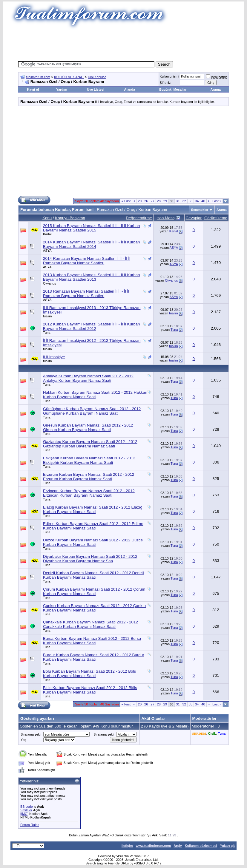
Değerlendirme (139, 218)
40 (203, 201)
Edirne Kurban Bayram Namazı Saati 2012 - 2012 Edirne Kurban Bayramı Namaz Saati (93, 526)
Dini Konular (97, 77)
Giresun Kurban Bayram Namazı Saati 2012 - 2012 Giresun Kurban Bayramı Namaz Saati (88, 427)
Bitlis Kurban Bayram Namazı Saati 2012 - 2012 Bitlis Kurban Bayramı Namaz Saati (90, 690)
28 (159, 201)
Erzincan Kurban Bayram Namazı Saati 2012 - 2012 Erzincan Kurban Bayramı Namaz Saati (89, 493)
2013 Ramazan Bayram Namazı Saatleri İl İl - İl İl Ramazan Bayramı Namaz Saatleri (86, 294)
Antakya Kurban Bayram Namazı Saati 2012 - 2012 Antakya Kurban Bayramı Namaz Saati (88, 378)
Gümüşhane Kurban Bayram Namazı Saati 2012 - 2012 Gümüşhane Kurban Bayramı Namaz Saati (92, 411)
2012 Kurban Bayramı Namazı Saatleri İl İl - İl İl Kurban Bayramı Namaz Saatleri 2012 (91, 326)
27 (152, 201)
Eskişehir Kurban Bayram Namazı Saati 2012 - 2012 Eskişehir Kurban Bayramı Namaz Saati (89, 460)
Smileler (26, 810)
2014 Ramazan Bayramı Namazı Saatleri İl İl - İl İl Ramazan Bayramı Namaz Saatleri (87, 261)
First (126, 201)
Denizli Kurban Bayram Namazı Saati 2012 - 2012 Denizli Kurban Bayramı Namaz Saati (94, 575)
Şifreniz (165, 83)
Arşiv (178, 846)
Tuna (47, 333)
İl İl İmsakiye (54, 357)
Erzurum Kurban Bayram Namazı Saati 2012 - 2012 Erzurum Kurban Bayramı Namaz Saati (89, 477)
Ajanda (129, 89)
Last (217, 201)
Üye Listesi (96, 89)
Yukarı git (227, 846)
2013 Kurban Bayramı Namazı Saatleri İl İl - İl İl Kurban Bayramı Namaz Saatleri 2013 (91, 277)
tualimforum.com (38, 77)
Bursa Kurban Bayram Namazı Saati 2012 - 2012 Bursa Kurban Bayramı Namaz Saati (92, 641)
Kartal (47, 234)
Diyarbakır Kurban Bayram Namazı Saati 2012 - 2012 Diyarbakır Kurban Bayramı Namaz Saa (90, 559)
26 (146, 201)
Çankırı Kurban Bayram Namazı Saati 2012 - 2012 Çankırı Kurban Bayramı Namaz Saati (94, 608)
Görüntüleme (216, 218)
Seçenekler (200, 210)
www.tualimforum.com (153, 846)
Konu (47, 218)
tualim (47, 316)
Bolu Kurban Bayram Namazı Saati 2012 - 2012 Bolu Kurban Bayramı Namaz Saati (90, 674)
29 (165, 201)
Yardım (62, 89)
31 (178, 201)
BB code (27, 807)
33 (191, 201)
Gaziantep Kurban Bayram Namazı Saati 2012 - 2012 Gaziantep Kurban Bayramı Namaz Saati (90, 444)
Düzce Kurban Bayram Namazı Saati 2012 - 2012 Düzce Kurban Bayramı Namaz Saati (93, 542)
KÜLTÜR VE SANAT (69, 77)
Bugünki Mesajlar (173, 89)
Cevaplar (194, 218)
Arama (216, 89)
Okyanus (49, 283)
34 (197, 201)
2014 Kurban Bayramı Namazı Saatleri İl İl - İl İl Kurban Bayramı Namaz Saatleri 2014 (91, 244)
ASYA (47, 251)
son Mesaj (167, 218)
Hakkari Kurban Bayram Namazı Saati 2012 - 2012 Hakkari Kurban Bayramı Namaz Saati (95, 395)
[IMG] (24, 814)
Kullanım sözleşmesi (201, 846)
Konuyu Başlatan (70, 218)
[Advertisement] (127, 43)
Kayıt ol (33, 89)
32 (184, 201)
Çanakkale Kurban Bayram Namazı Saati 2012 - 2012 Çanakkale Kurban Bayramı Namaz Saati (90, 624)
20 (140, 201)
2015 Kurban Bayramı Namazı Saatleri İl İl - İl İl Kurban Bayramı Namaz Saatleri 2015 (91, 228)
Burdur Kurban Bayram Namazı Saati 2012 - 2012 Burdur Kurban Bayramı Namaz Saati (94, 657)
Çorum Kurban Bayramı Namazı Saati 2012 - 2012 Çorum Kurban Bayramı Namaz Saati (94, 591)
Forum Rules (30, 825)
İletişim (127, 846)
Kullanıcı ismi (169, 76)
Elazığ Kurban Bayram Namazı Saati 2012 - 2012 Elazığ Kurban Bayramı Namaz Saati (93, 509)
